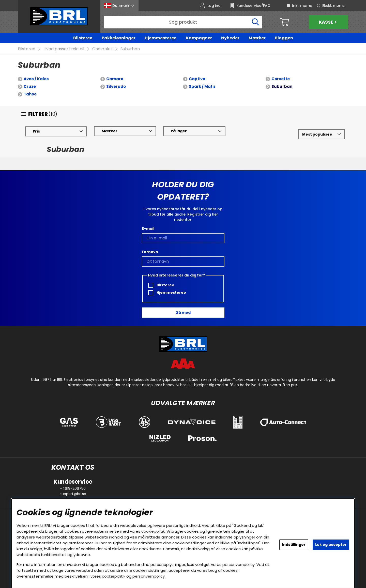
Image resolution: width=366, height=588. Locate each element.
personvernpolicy (239, 565)
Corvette (281, 79)
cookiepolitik (153, 531)
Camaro (115, 79)
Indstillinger (294, 545)
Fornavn (150, 252)
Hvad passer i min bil (64, 49)
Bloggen (284, 38)
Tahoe (30, 94)
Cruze (30, 87)
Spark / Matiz (202, 87)
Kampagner (199, 38)
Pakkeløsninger (119, 38)
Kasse (328, 22)
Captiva (197, 79)
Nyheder (230, 38)
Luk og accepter (331, 545)
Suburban (130, 49)
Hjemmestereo (161, 38)
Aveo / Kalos (36, 79)
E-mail (148, 228)
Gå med (183, 313)
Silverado (116, 87)
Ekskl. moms (333, 6)
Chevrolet (102, 49)
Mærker (257, 38)
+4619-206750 (73, 488)
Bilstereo (83, 38)
